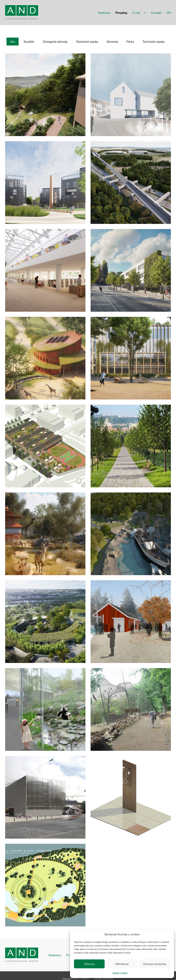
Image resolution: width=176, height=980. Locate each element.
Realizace (104, 13)
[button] (13, 42)
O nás (136, 13)
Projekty (121, 12)
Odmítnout (122, 964)
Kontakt (156, 13)
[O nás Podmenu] (145, 13)
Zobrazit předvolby (155, 964)
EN (169, 13)
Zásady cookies (120, 973)
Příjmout (89, 964)
